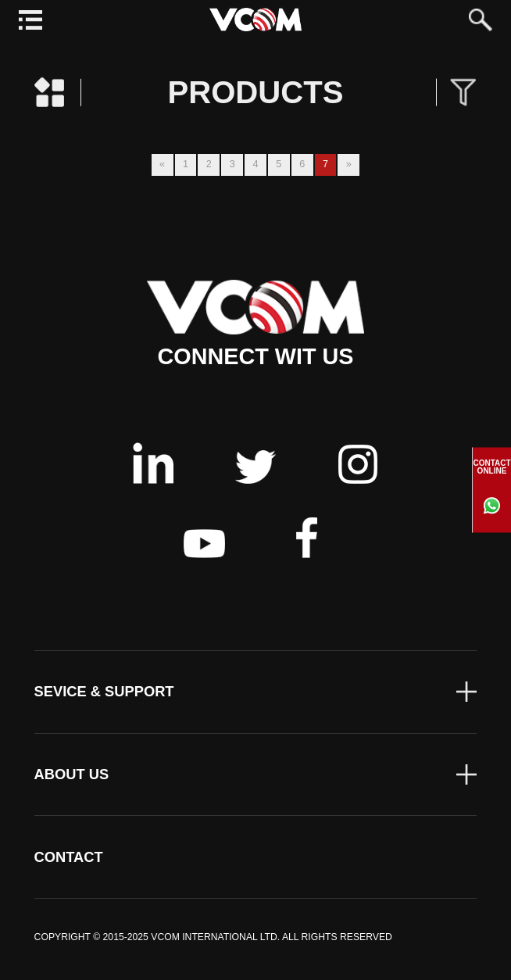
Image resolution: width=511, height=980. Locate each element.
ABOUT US (72, 774)
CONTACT (69, 857)
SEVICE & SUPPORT (104, 691)
